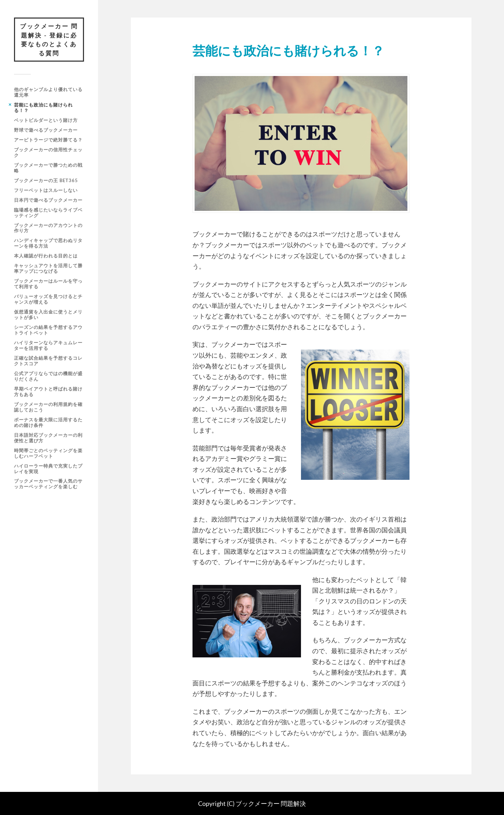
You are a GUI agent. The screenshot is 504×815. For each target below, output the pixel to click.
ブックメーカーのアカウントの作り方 (48, 228)
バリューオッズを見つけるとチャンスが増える (48, 299)
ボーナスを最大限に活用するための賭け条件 (48, 422)
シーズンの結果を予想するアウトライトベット (48, 330)
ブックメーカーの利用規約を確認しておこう (48, 407)
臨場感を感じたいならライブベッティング (48, 213)
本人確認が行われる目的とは (46, 256)
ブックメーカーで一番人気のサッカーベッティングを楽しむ (48, 484)
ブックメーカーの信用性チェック (48, 152)
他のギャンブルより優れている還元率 (48, 92)
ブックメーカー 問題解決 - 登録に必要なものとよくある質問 (49, 40)
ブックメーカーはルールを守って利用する (48, 284)
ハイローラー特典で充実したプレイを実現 (48, 469)
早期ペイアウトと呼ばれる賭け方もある (48, 392)
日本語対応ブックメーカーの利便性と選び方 (48, 438)
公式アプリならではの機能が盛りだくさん (48, 376)
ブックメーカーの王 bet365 (46, 180)
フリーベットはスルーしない (46, 190)
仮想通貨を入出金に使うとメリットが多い (48, 315)
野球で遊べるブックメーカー (46, 130)
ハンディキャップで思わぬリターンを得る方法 (48, 243)
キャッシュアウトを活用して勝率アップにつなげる (48, 268)
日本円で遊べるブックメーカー (48, 200)
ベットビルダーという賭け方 (46, 120)
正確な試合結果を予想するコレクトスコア (48, 361)
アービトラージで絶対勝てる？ (48, 140)
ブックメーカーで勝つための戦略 (48, 168)
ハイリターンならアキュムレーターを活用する (48, 345)
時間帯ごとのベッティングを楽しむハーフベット (48, 453)
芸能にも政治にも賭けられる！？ (43, 108)
